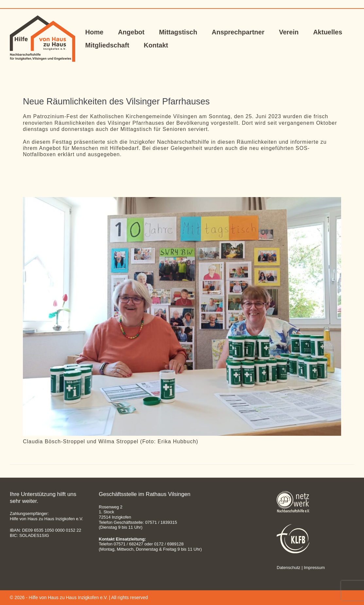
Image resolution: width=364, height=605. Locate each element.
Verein (289, 32)
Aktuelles (328, 32)
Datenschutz (288, 568)
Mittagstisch (178, 32)
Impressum (314, 568)
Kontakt (156, 45)
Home (95, 32)
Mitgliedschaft (107, 45)
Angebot (131, 32)
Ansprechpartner (238, 32)
